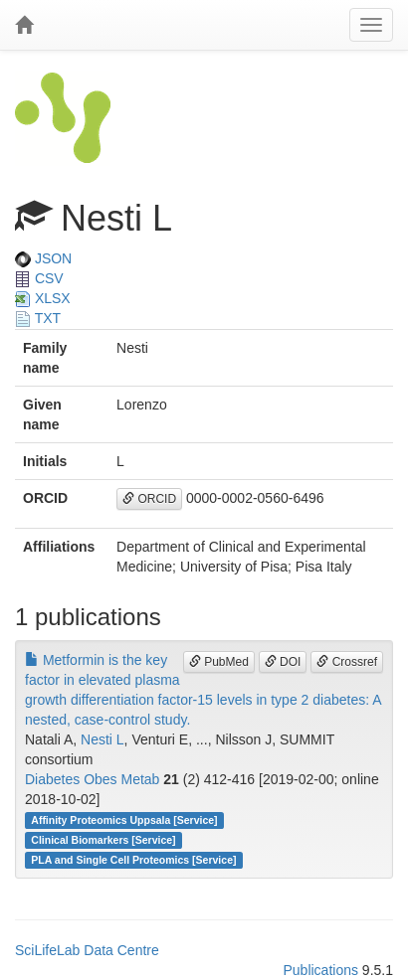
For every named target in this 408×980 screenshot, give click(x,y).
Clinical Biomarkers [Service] (103, 840)
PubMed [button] (219, 662)
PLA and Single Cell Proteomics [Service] (133, 860)
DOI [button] (283, 662)
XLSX (43, 298)
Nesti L (102, 739)
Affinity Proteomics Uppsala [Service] (124, 820)
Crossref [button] (347, 662)
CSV (39, 278)
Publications (320, 970)
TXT (38, 318)
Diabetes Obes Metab (92, 779)
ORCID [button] (149, 499)
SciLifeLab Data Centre (87, 950)
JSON (43, 258)
